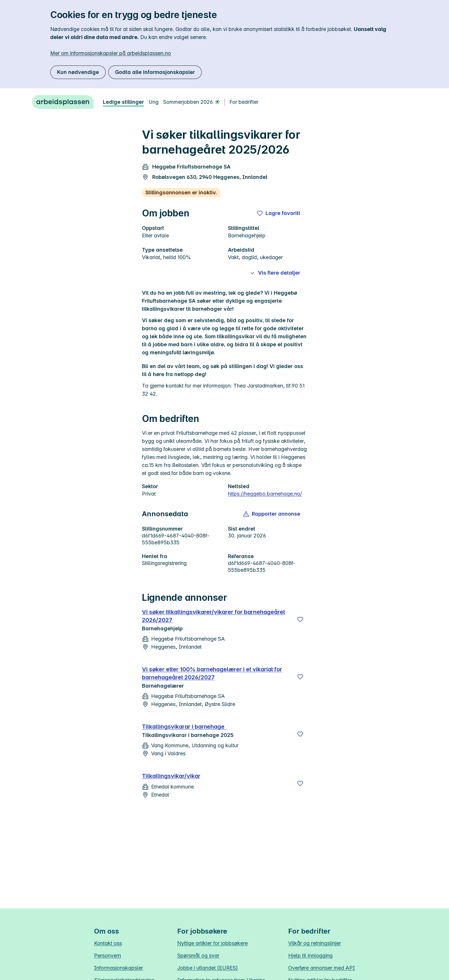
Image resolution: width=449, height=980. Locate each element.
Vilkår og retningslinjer (315, 943)
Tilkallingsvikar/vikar (171, 776)
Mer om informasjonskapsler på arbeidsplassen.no (111, 53)
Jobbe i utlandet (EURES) (208, 968)
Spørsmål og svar (198, 955)
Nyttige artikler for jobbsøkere (212, 943)
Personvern (108, 955)
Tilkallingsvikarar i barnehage (184, 727)
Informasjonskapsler (119, 968)
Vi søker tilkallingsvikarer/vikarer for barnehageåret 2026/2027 (213, 616)
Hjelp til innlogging (310, 955)
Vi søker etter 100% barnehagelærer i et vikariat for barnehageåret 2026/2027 (212, 673)
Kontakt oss (108, 943)
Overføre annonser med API (322, 968)
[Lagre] (300, 619)
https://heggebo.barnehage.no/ (265, 494)
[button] (272, 514)
